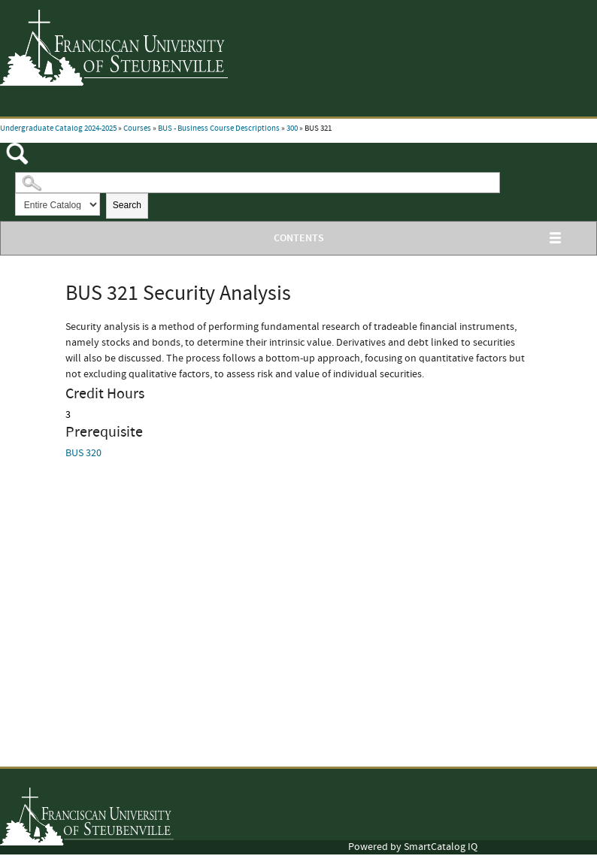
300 (292, 129)
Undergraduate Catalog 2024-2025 (58, 129)
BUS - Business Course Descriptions (219, 129)
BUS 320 (83, 453)
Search (127, 205)
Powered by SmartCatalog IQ (413, 847)
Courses (137, 129)
